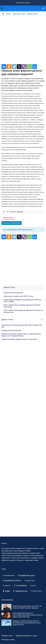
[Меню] (44, 8)
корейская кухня (27, 575)
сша (7, 591)
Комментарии (8, 218)
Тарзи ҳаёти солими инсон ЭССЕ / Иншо (18, 296)
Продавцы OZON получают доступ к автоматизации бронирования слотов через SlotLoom (27, 623)
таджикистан (21, 591)
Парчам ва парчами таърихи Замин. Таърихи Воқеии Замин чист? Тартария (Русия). (21, 335)
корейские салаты (13, 581)
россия (33, 586)
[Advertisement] (23, 41)
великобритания (9, 575)
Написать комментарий (12, 223)
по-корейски (21, 586)
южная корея (37, 591)
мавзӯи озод (30, 581)
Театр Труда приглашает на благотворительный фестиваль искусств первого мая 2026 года (28, 615)
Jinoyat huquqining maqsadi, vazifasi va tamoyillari (19, 339)
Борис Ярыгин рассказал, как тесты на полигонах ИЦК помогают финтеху (27, 607)
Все (43, 319)
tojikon (21, 212)
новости (7, 586)
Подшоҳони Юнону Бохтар (13, 293)
